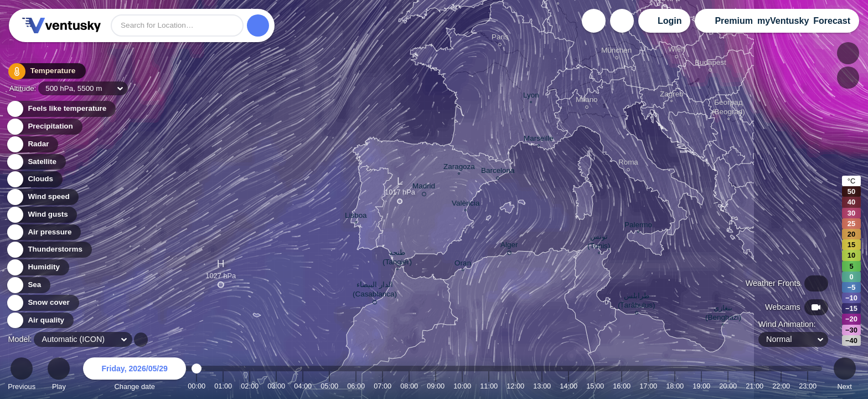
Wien (677, 51)
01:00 (223, 386)
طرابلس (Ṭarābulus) (637, 302)
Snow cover (42, 303)
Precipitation (44, 127)
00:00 (197, 386)
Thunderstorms (49, 250)
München (616, 52)
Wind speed (42, 197)
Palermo (638, 226)
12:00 (515, 386)
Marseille (539, 140)
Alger (509, 247)
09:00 (436, 386)
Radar (32, 144)
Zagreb (672, 95)
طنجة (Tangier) (397, 259)
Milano (587, 101)
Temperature (44, 72)
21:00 (755, 386)
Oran (463, 264)
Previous (22, 375)
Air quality (40, 321)
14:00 (569, 386)
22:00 (781, 386)
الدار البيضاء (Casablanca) (375, 291)
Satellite (36, 162)
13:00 (542, 386)
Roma (628, 164)
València (466, 204)
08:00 (409, 386)
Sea (28, 285)
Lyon (531, 96)
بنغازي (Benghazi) (723, 314)
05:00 (329, 386)
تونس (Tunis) (599, 242)
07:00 (383, 386)
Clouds (34, 179)
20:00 (728, 386)
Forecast (832, 21)
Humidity (37, 267)
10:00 (462, 386)
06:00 (356, 386)
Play (59, 375)
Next (845, 375)
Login (670, 21)
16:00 (622, 386)
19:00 (701, 386)
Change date (135, 375)
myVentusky (783, 21)
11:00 (489, 386)
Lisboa (356, 217)
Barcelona (498, 172)
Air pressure (43, 232)
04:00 (303, 386)
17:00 (648, 386)
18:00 (675, 386)
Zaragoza (459, 168)
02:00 (250, 386)
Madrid (424, 188)
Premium (733, 21)
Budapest (711, 64)
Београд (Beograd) (728, 108)
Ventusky (60, 25)
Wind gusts (42, 215)
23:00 (808, 386)
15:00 (595, 386)
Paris (500, 39)
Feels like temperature (61, 109)
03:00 (276, 386)
